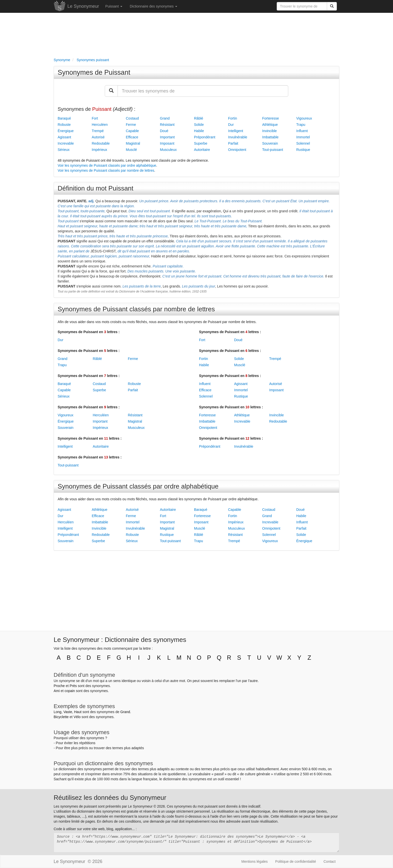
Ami (57, 691)
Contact (330, 861)
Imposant (167, 143)
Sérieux (64, 150)
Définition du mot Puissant (95, 188)
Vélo (77, 717)
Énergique (66, 131)
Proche (59, 686)
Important (167, 137)
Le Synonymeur (83, 6)
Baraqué (64, 118)
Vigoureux (304, 118)
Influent (302, 131)
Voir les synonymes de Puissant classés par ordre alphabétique (107, 165)
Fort (95, 118)
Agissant (64, 137)
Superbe (201, 143)
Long (58, 712)
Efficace (132, 137)
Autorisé (98, 137)
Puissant (114, 6)
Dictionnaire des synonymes (154, 6)
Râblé (199, 118)
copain (70, 691)
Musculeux (168, 150)
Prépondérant (205, 137)
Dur (231, 125)
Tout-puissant (273, 150)
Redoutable (101, 143)
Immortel (303, 137)
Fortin (233, 118)
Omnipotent (237, 150)
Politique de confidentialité (296, 861)
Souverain (270, 143)
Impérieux (99, 150)
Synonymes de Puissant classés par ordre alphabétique (138, 486)
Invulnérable (238, 137)
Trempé (98, 131)
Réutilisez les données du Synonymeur (110, 798)
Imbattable (270, 137)
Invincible (269, 131)
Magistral (133, 143)
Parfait (233, 143)
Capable (132, 131)
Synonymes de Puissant (94, 72)
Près (73, 686)
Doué (164, 131)
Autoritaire (202, 150)
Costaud (132, 118)
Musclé (131, 150)
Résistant (167, 125)
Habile (199, 131)
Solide (199, 125)
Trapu (301, 125)
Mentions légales (255, 861)
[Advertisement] (197, 34)
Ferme (131, 125)
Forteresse (271, 118)
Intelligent (236, 131)
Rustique (303, 150)
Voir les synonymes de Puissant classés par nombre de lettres (106, 170)
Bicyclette (61, 717)
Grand (165, 118)
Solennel (303, 143)
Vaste (68, 712)
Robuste (64, 125)
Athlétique (270, 125)
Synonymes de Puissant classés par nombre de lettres (136, 309)
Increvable (66, 143)
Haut (78, 712)
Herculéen (100, 125)
